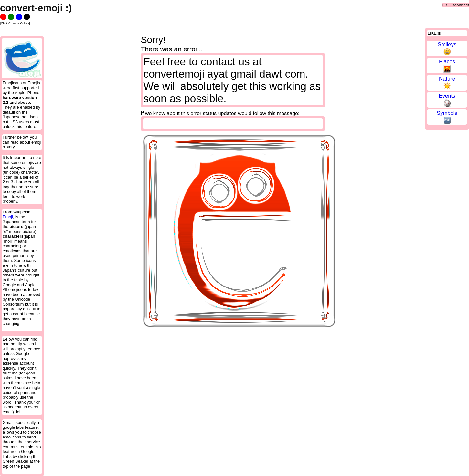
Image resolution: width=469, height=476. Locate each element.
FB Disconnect (455, 5)
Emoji (8, 217)
